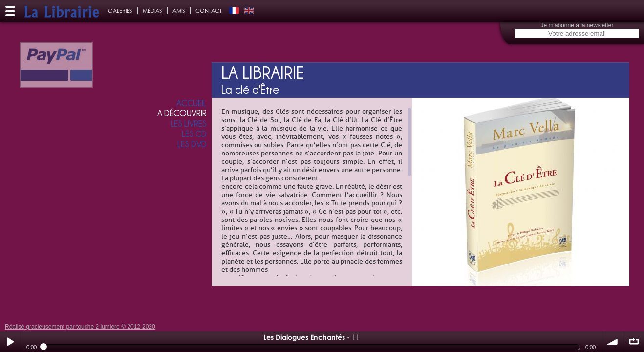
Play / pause (10, 342)
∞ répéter (634, 342)
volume (613, 342)
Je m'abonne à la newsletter (577, 25)
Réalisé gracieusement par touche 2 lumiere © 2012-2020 (80, 327)
